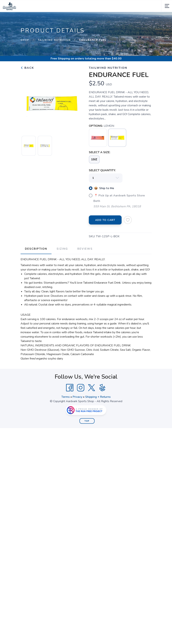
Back (27, 68)
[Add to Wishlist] (128, 220)
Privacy (77, 397)
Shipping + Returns (98, 397)
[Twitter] (92, 388)
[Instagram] (81, 388)
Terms (66, 397)
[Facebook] (70, 388)
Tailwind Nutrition (54, 40)
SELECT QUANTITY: (102, 170)
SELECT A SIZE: (100, 152)
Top (87, 421)
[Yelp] (102, 388)
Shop (25, 40)
